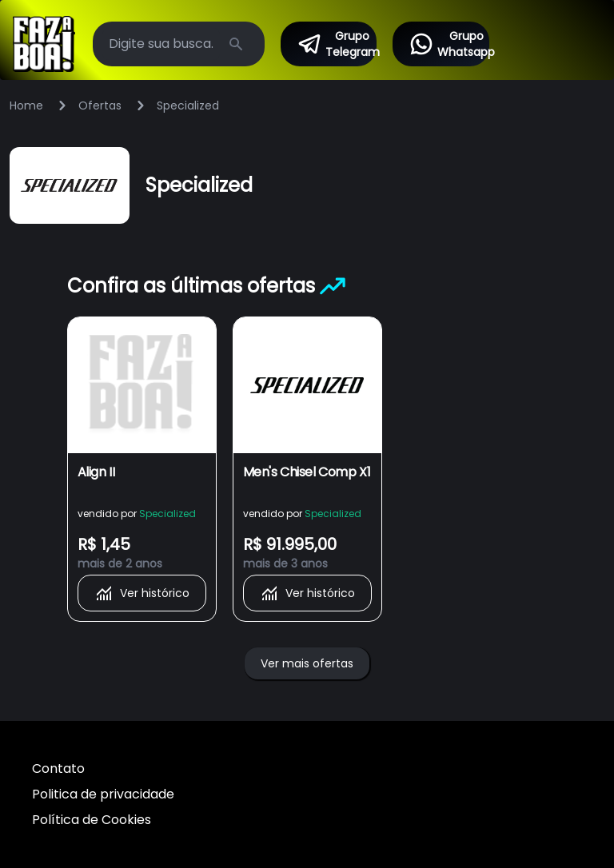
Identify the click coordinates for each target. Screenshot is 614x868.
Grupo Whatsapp (449, 44)
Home (26, 106)
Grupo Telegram (337, 44)
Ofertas (100, 106)
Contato (58, 768)
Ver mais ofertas (307, 663)
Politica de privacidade (103, 794)
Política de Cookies (92, 820)
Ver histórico (142, 593)
